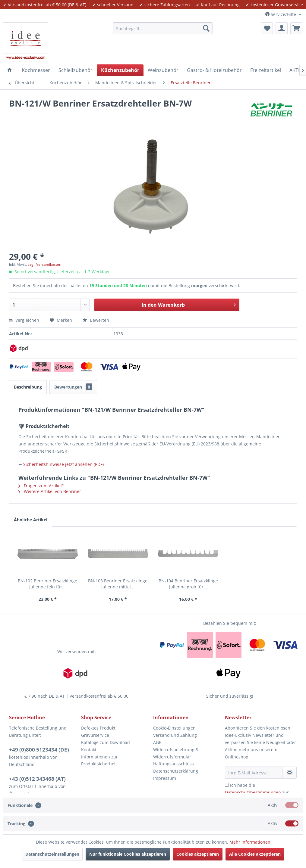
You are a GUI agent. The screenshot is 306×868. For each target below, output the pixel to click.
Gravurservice (95, 735)
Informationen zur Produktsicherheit (99, 760)
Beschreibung (28, 387)
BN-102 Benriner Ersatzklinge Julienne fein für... (47, 584)
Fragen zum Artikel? (41, 486)
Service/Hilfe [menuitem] (281, 14)
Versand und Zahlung (175, 735)
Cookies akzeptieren (198, 854)
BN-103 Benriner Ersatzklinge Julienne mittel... (118, 584)
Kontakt (89, 750)
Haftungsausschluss (174, 764)
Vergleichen (24, 320)
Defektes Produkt (98, 728)
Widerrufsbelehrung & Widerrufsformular (176, 753)
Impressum (165, 778)
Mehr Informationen (250, 842)
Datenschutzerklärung (176, 771)
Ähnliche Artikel (31, 520)
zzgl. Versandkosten (44, 264)
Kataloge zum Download (106, 742)
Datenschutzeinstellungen (52, 854)
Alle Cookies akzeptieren (255, 854)
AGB (157, 742)
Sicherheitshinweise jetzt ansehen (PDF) (63, 464)
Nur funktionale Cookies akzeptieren (128, 854)
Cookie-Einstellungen (174, 728)
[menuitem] (163, 28)
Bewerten (96, 320)
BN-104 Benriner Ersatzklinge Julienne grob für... (188, 584)
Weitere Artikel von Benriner (50, 491)
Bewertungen (73, 387)
